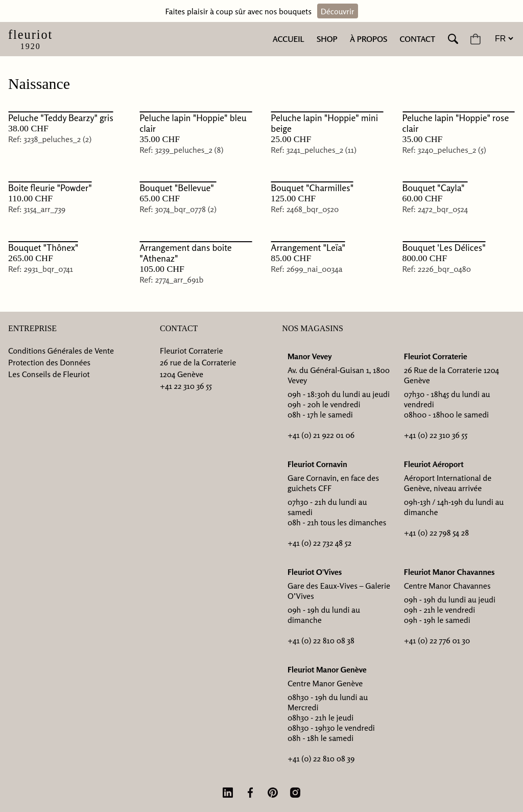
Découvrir (338, 11)
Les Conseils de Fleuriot (49, 374)
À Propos (369, 39)
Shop (327, 39)
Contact (418, 39)
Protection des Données (49, 362)
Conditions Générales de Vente (61, 351)
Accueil (289, 39)
